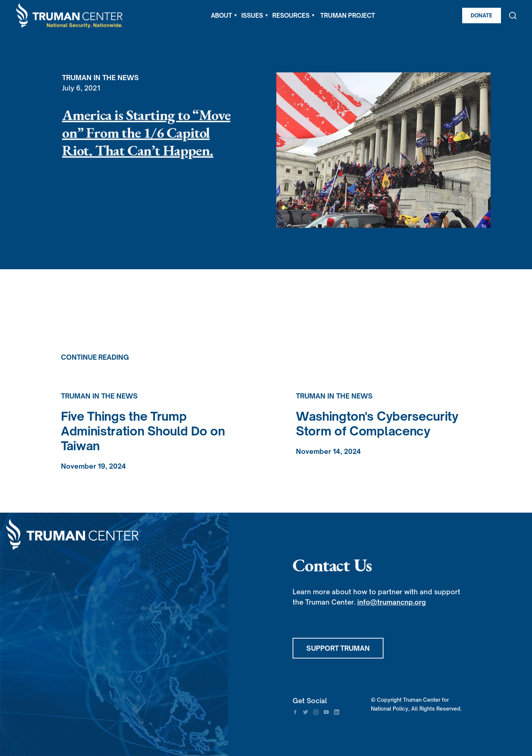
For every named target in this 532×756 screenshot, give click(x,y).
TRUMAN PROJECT (348, 16)
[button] (224, 16)
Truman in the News (100, 78)
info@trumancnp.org (392, 602)
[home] (70, 16)
